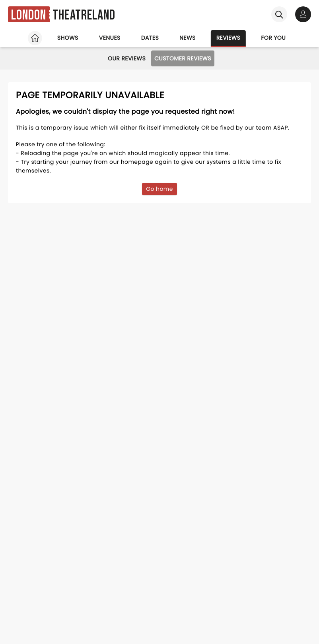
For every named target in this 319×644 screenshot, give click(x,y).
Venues (110, 38)
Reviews (229, 38)
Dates (150, 38)
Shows (68, 38)
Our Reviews (127, 58)
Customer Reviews (183, 58)
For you (273, 38)
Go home (159, 189)
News (188, 38)
